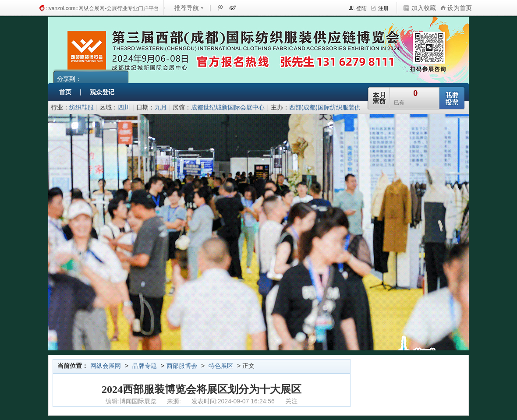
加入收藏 (424, 8)
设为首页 (460, 8)
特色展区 (221, 366)
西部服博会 (182, 366)
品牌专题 (145, 366)
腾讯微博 (220, 7)
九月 (161, 107)
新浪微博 (232, 7)
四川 (124, 107)
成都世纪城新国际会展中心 (228, 107)
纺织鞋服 (81, 107)
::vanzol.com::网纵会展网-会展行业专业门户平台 (103, 8)
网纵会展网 (106, 366)
